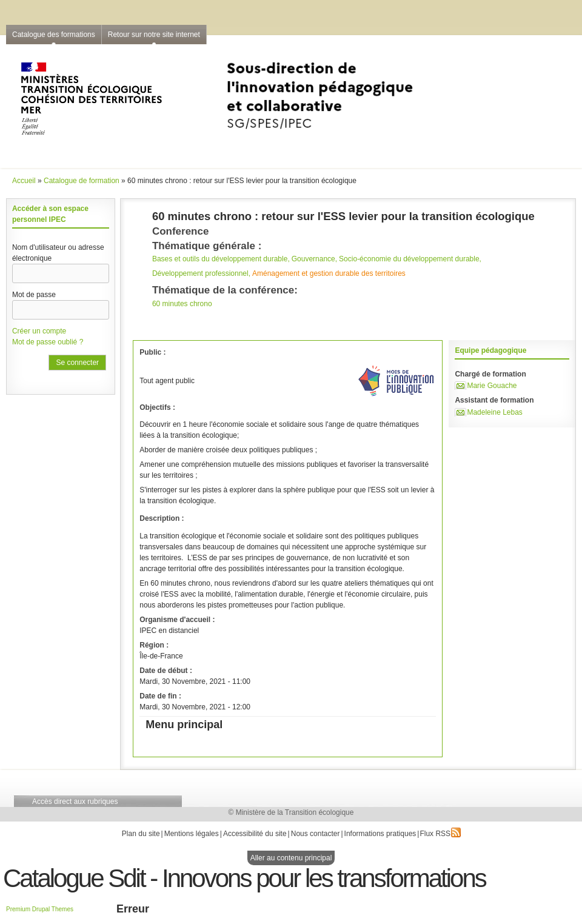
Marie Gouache (492, 386)
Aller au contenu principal (291, 858)
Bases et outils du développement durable (220, 259)
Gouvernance (313, 259)
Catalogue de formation (82, 181)
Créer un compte (39, 331)
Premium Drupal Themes (40, 909)
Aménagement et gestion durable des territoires (329, 273)
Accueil (24, 181)
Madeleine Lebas (494, 412)
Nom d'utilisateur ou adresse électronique (58, 253)
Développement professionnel (200, 273)
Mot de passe (34, 295)
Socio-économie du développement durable (409, 259)
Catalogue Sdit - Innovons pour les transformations (244, 878)
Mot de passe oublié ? (48, 342)
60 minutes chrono (182, 304)
